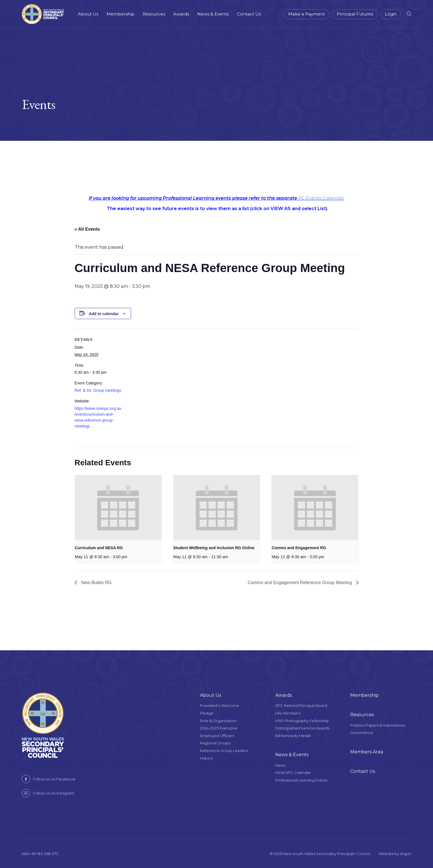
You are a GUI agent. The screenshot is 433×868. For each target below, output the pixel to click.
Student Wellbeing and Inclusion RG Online (214, 548)
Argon (406, 854)
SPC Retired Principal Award (301, 705)
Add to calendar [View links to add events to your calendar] (104, 314)
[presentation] (118, 508)
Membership (120, 14)
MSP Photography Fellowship (302, 721)
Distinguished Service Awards (302, 728)
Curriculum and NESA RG (99, 548)
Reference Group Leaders (224, 751)
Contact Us (249, 14)
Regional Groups (215, 743)
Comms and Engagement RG (299, 548)
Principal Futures (355, 14)
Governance (362, 733)
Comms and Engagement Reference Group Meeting (300, 583)
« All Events (87, 229)
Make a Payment (307, 14)
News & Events (213, 14)
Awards (181, 14)
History (206, 758)
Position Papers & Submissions (378, 725)
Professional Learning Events (301, 780)
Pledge (207, 713)
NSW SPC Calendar (293, 773)
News (280, 765)
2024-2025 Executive (219, 728)
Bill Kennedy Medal (293, 736)
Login (391, 14)
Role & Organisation (218, 721)
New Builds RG (96, 583)
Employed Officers (217, 736)
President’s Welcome (220, 705)
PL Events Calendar (321, 198)
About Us (88, 14)
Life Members (288, 713)
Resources (154, 14)
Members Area (367, 752)
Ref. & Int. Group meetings (98, 390)
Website (386, 854)
